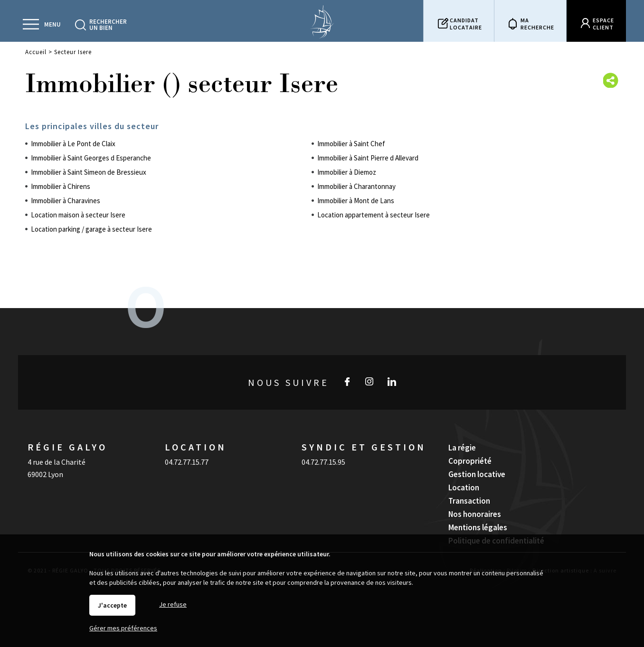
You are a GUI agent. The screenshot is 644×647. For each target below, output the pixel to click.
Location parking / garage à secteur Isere (91, 229)
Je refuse (173, 604)
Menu (52, 24)
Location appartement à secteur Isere (374, 215)
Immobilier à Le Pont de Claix (73, 144)
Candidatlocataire (466, 24)
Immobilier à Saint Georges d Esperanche (91, 158)
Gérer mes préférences (123, 628)
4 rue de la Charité (57, 462)
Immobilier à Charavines (66, 201)
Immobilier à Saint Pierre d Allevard (368, 158)
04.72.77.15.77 (187, 462)
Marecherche (537, 24)
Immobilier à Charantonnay (356, 186)
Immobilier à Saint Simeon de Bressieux (89, 172)
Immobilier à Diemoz (347, 172)
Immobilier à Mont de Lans (356, 201)
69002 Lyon (45, 474)
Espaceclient (603, 24)
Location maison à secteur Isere (78, 215)
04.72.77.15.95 (323, 462)
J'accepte (112, 605)
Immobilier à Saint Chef (351, 144)
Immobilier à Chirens (61, 186)
